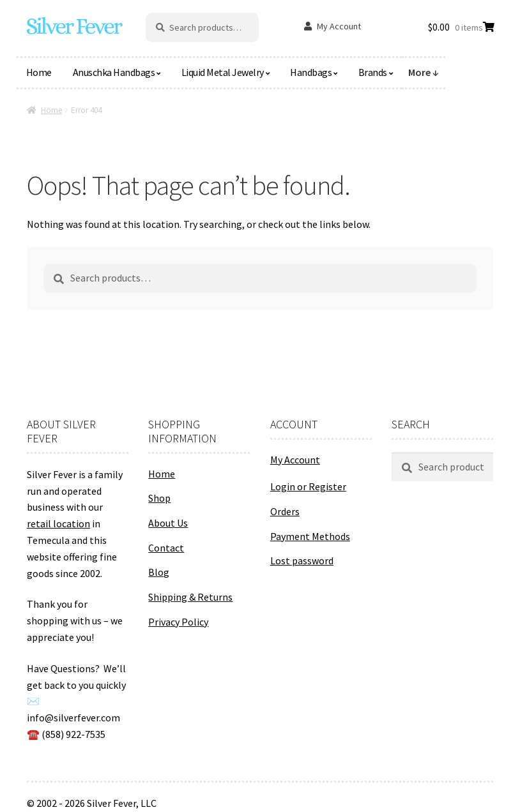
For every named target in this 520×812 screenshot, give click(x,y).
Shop (159, 498)
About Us (168, 523)
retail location (58, 523)
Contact (166, 548)
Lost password (302, 560)
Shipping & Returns (190, 597)
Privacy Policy (178, 622)
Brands (373, 72)
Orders (285, 511)
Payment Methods (310, 536)
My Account (339, 26)
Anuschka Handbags (114, 72)
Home (39, 72)
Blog (159, 572)
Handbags (311, 72)
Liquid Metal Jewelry (223, 72)
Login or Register (308, 486)
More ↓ (424, 72)
